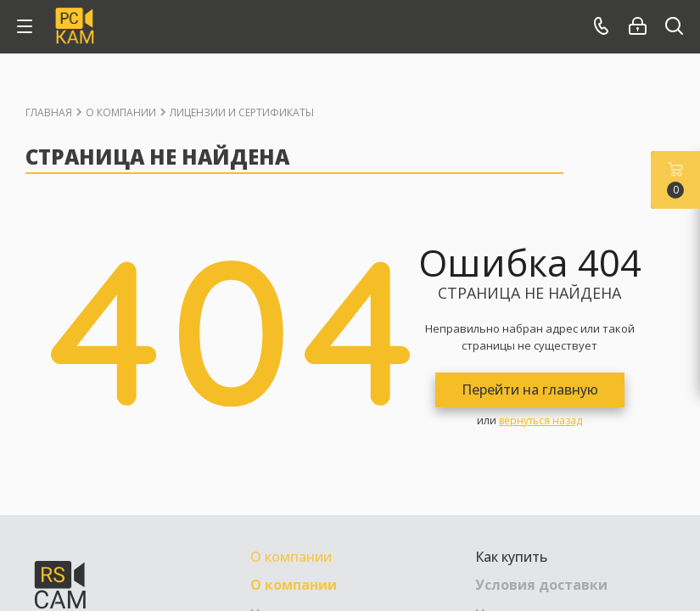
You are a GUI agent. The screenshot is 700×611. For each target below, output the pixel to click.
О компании (291, 557)
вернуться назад (540, 420)
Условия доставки (541, 585)
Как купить (511, 557)
